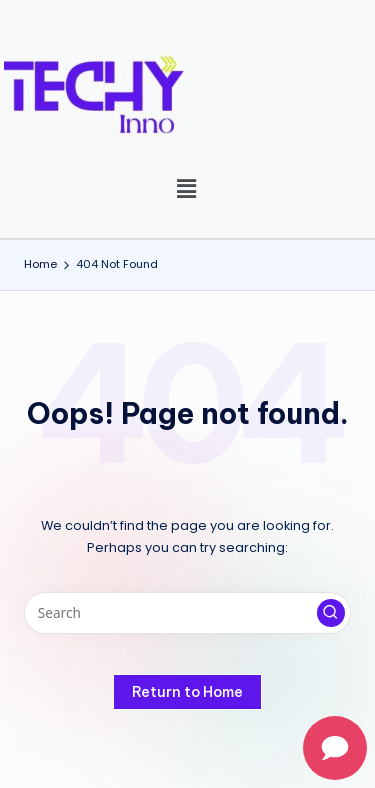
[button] (187, 189)
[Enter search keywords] (187, 613)
